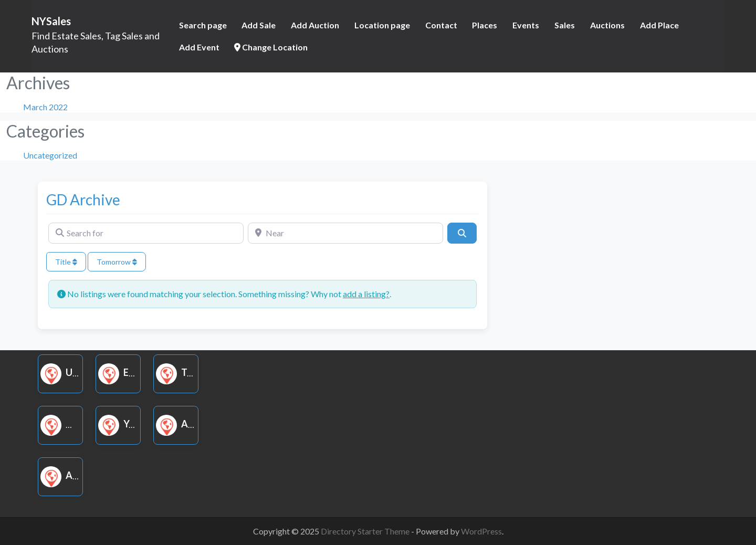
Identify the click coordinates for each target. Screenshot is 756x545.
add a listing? (366, 294)
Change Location (271, 47)
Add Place (659, 25)
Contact (441, 25)
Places (485, 25)
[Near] (345, 233)
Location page (382, 25)
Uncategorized (50, 155)
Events (526, 25)
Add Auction (315, 25)
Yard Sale (135, 424)
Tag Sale (190, 372)
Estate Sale (140, 372)
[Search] (462, 233)
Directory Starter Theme (366, 531)
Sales (565, 25)
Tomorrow (117, 262)
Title (66, 262)
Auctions (607, 25)
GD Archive (83, 200)
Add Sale (259, 25)
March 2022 (45, 107)
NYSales (51, 21)
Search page (203, 25)
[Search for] (146, 233)
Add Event (199, 47)
